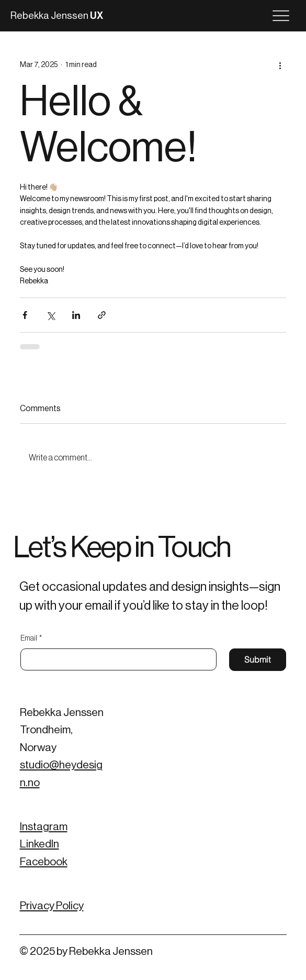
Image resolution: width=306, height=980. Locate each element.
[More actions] (280, 65)
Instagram (44, 827)
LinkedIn (39, 844)
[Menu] (281, 16)
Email (31, 639)
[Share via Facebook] (25, 315)
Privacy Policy (52, 906)
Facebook (44, 862)
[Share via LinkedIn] (76, 315)
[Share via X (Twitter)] (50, 315)
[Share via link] (102, 315)
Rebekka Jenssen (57, 15)
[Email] (115, 659)
